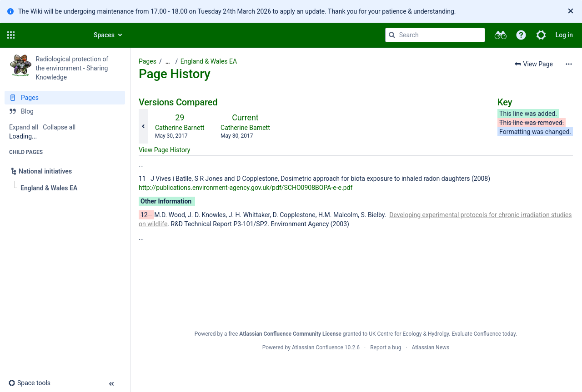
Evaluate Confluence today (484, 334)
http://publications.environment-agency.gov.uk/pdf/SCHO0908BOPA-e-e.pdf (246, 188)
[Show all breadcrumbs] (168, 62)
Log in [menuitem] (564, 35)
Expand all (24, 127)
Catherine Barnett (180, 128)
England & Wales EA (209, 61)
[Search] (392, 35)
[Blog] (65, 111)
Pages (148, 61)
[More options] (569, 64)
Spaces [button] (104, 35)
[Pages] (65, 98)
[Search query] (435, 35)
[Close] (571, 11)
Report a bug (386, 347)
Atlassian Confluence (318, 347)
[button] (11, 35)
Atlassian (356, 367)
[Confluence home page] (51, 35)
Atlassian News (431, 347)
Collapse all (59, 127)
